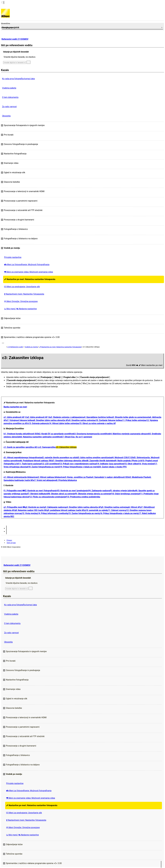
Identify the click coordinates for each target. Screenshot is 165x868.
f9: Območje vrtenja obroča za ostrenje (93, 494)
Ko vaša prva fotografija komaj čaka (18, 79)
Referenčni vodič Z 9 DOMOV (15, 39)
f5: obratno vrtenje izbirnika (123, 491)
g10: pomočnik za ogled (96, 510)
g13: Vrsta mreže (29, 513)
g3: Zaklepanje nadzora (55, 507)
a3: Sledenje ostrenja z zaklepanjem (66, 417)
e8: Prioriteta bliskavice (66, 480)
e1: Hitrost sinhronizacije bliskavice (20, 477)
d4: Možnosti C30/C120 (122, 458)
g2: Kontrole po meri (34, 507)
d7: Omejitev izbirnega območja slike (69, 461)
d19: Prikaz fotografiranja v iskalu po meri (78, 467)
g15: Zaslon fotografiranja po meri (83, 513)
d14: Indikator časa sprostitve (109, 464)
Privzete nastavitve (13, 257)
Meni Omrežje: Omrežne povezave (21, 301)
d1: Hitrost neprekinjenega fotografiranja (22, 458)
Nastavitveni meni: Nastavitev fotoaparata (24, 294)
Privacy (9, 540)
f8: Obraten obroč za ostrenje (61, 494)
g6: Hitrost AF (134, 507)
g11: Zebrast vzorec (116, 510)
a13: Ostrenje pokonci (37, 423)
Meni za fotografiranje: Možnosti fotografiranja (27, 265)
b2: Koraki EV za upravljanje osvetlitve (55, 434)
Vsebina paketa (9, 88)
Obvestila (6, 116)
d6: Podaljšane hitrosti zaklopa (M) (36, 461)
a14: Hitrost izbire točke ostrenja (63, 423)
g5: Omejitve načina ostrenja (114, 507)
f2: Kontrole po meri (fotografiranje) (41, 491)
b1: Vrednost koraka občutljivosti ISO (21, 434)
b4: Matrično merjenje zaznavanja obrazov (129, 434)
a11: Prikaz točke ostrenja (133, 420)
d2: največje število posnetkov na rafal (59, 458)
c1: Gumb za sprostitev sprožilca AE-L (21, 447)
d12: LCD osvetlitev (49, 464)
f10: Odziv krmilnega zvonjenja (125, 494)
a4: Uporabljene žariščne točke (97, 417)
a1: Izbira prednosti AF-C (15, 417)
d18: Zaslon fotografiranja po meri (43, 467)
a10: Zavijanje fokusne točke (108, 420)
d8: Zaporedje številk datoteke (100, 461)
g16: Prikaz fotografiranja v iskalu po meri (118, 513)
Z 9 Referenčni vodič (15, 347)
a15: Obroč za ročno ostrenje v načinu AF (97, 423)
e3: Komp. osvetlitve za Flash (77, 477)
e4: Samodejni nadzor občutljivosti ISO (110, 477)
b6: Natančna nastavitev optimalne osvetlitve (40, 437)
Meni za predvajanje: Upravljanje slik (22, 287)
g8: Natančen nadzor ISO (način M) (31, 510)
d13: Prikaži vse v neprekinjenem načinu (77, 464)
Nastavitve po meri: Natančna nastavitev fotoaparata (30, 279)
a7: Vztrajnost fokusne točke (19, 420)
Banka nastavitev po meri (15, 407)
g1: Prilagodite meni (14, 507)
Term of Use (11, 543)
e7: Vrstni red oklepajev (44, 480)
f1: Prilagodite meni (14, 491)
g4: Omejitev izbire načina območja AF (83, 507)
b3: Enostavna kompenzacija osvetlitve (91, 434)
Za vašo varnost (9, 107)
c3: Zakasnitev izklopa (66, 447)
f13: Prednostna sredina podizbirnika (83, 497)
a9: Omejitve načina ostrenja (81, 420)
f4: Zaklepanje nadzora (99, 491)
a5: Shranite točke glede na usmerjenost (130, 417)
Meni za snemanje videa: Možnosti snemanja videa (29, 272)
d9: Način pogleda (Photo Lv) (127, 461)
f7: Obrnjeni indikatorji (38, 494)
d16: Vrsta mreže (145, 464)
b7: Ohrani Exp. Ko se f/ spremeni (77, 437)
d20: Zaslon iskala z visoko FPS (112, 467)
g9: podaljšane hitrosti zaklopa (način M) (66, 510)
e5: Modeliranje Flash (138, 477)
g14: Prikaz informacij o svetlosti (52, 513)
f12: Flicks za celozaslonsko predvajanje (47, 497)
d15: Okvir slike (130, 464)
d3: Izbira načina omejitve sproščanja (94, 458)
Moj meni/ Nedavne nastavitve (20, 309)
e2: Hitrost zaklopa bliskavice (50, 477)
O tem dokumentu (10, 97)
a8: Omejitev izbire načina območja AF (50, 420)
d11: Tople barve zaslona (29, 464)
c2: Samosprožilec (47, 447)
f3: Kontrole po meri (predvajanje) (73, 491)
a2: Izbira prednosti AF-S (38, 417)
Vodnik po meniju (31, 347)
